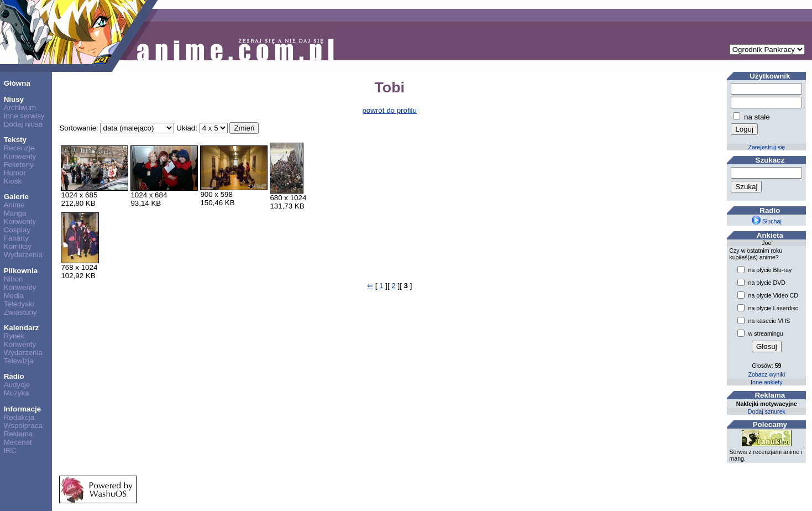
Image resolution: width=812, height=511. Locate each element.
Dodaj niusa (23, 124)
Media (14, 296)
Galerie (16, 197)
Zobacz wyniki (766, 374)
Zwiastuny (20, 312)
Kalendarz (22, 328)
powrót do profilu (389, 110)
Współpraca (23, 426)
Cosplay (17, 230)
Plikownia (21, 271)
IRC (10, 450)
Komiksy (18, 246)
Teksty (15, 140)
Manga (15, 213)
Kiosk (13, 181)
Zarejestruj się (766, 147)
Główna (17, 83)
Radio (14, 376)
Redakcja (19, 417)
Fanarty (16, 238)
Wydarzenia (23, 255)
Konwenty (20, 156)
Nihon (14, 279)
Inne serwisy (24, 116)
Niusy (14, 99)
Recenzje (19, 148)
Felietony (19, 165)
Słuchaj (767, 221)
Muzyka (17, 393)
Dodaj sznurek (767, 411)
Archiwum (20, 108)
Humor (15, 173)
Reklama (19, 434)
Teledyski (19, 304)
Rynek (14, 336)
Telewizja (19, 361)
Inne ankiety (766, 382)
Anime (14, 205)
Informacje (22, 409)
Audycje (17, 385)
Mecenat (18, 442)
